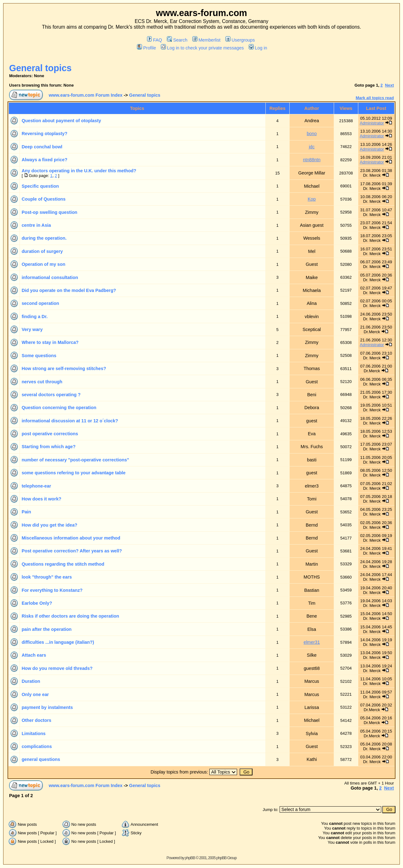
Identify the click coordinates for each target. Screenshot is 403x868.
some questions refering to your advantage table (74, 473)
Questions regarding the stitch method (63, 564)
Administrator (372, 123)
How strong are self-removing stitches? (64, 368)
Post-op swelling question (50, 212)
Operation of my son (44, 264)
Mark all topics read (375, 98)
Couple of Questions (44, 199)
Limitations (34, 734)
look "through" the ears (47, 577)
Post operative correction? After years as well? (72, 551)
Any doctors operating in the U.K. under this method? (79, 171)
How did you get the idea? (50, 525)
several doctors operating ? (51, 395)
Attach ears (34, 655)
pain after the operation (47, 629)
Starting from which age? (49, 447)
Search (177, 40)
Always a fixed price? (45, 160)
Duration (31, 681)
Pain (26, 512)
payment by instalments (47, 707)
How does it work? (42, 499)
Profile (146, 48)
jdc (312, 147)
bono (312, 134)
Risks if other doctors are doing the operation (70, 616)
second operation (40, 303)
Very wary (32, 329)
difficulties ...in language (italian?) (58, 642)
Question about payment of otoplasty (61, 121)
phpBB (190, 858)
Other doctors (37, 720)
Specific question (40, 186)
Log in (258, 48)
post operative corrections (50, 434)
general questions (41, 759)
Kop (312, 199)
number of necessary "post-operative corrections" (75, 460)
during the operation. (44, 238)
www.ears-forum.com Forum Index (86, 95)
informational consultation (50, 277)
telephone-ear (37, 486)
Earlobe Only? (37, 603)
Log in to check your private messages (202, 48)
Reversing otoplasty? (45, 134)
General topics (40, 68)
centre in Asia (36, 225)
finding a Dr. (35, 317)
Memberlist (206, 40)
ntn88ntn (312, 160)
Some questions (39, 356)
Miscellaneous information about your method (71, 538)
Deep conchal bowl (42, 147)
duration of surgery (42, 251)
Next (389, 85)
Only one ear (35, 694)
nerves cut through (42, 382)
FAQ (155, 40)
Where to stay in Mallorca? (50, 342)
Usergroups (240, 40)
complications (37, 746)
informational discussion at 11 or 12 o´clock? (70, 421)
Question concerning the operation (59, 408)
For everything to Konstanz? (52, 590)
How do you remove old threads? (57, 668)
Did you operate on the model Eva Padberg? (69, 290)
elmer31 (312, 642)
